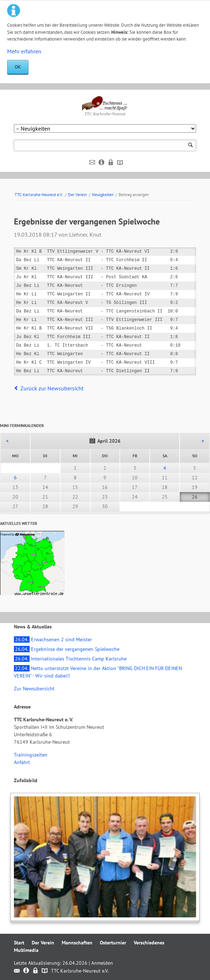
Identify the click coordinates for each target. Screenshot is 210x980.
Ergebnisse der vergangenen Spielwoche (67, 649)
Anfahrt (22, 762)
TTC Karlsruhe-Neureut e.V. (39, 194)
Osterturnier (113, 943)
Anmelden (102, 963)
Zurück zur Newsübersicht (52, 388)
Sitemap (120, 163)
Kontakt (93, 163)
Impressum (102, 163)
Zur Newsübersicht (34, 689)
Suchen (191, 145)
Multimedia (26, 950)
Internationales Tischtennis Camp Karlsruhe (70, 659)
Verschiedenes (149, 943)
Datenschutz (111, 163)
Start (19, 943)
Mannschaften (77, 943)
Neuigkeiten (103, 194)
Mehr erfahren (24, 51)
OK (18, 67)
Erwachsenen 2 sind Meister (53, 639)
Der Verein (78, 194)
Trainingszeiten (31, 755)
